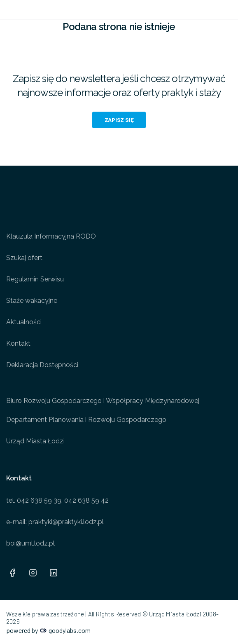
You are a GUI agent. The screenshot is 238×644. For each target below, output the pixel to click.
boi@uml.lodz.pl (30, 543)
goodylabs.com (65, 630)
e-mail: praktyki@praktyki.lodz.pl (55, 522)
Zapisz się (119, 120)
